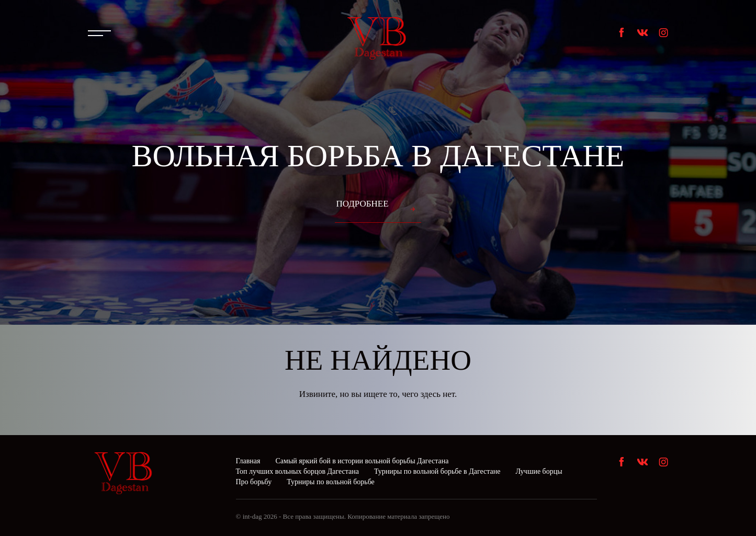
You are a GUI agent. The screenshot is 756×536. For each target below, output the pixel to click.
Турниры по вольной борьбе (331, 482)
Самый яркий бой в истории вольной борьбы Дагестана (362, 461)
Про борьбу (254, 482)
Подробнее (362, 204)
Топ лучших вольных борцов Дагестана (297, 471)
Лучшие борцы (539, 471)
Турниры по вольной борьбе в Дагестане (437, 471)
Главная (248, 461)
